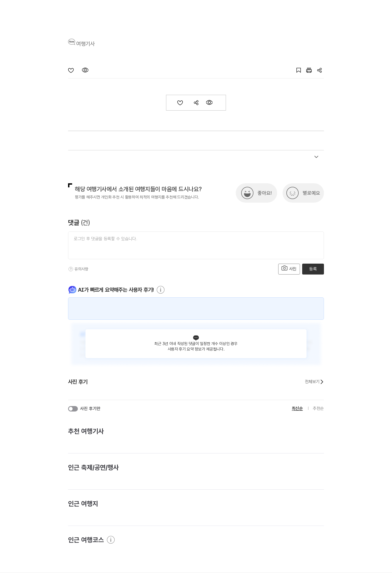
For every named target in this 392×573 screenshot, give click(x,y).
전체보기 (314, 382)
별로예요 (311, 193)
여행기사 (85, 44)
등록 (313, 269)
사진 (289, 268)
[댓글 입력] (196, 245)
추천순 (318, 408)
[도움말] (71, 269)
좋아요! (265, 193)
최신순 (297, 408)
